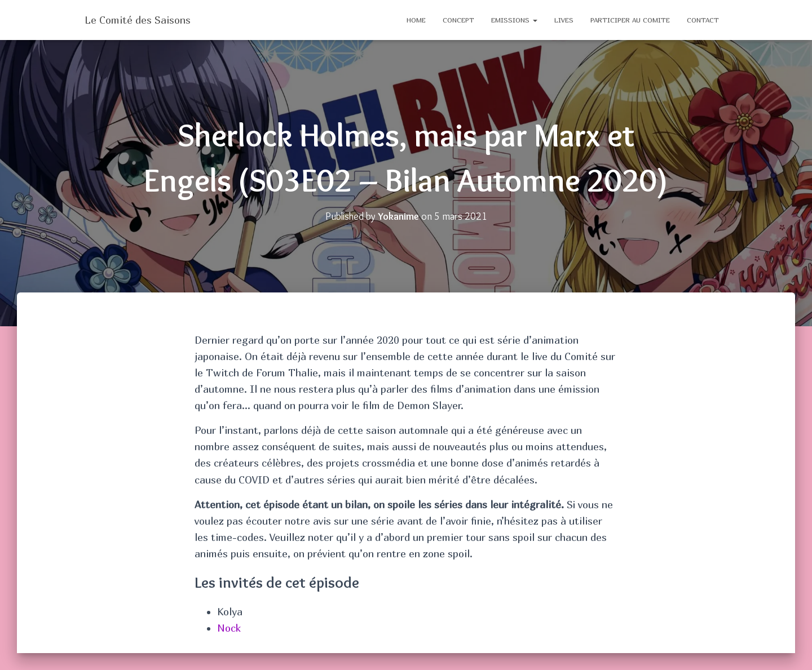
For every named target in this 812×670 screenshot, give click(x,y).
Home (416, 20)
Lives (564, 20)
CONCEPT (458, 20)
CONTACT (703, 20)
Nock (229, 628)
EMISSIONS (514, 20)
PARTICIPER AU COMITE (630, 20)
